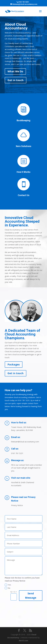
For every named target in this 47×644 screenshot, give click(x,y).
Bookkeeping (23, 120)
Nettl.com (23, 641)
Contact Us (24, 195)
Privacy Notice (17, 505)
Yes (8, 585)
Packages (14, 364)
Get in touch (16, 80)
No (8, 588)
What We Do (15, 71)
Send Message (31, 596)
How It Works (23, 172)
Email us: (16, 437)
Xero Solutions (23, 146)
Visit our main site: (21, 478)
